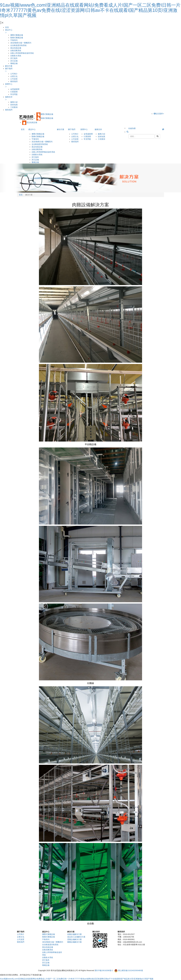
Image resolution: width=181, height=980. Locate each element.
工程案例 (14, 107)
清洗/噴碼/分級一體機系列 (21, 43)
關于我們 (9, 69)
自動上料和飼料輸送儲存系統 (22, 53)
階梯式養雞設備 (17, 38)
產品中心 (9, 30)
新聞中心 (9, 84)
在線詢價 (132, 128)
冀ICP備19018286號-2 (104, 970)
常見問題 (14, 94)
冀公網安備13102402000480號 (131, 970)
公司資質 (14, 79)
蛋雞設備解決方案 (75, 939)
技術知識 (14, 105)
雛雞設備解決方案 (75, 942)
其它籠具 (14, 58)
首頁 (7, 27)
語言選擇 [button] (159, 114)
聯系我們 (14, 81)
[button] (163, 129)
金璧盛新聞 (15, 89)
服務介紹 (14, 102)
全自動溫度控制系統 (18, 45)
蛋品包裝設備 (16, 48)
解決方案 (9, 66)
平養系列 (14, 40)
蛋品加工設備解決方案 (76, 937)
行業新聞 (14, 92)
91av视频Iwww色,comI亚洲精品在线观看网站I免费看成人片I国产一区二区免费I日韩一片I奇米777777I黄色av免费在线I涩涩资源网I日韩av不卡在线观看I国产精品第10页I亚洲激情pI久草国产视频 (90, 10)
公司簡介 (14, 74)
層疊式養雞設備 (17, 35)
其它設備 (14, 61)
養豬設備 (14, 63)
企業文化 (14, 76)
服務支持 (9, 97)
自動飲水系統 (16, 56)
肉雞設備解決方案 (75, 934)
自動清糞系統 (16, 51)
